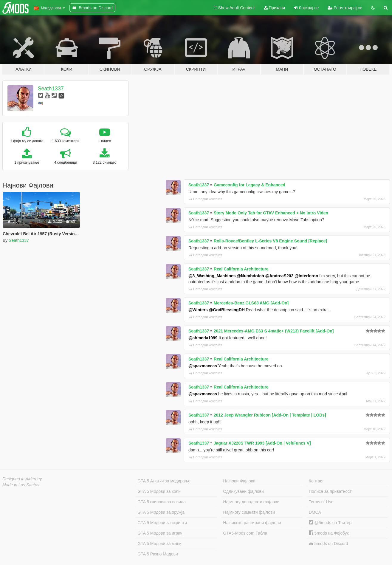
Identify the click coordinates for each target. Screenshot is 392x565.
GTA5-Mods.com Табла (245, 533)
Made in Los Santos (21, 485)
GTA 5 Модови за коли (159, 491)
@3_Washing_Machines (212, 276)
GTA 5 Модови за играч (160, 533)
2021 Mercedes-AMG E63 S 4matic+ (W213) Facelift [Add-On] (274, 331)
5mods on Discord (329, 544)
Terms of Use (321, 502)
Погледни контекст (205, 199)
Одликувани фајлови (244, 491)
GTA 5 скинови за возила (161, 502)
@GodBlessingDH (227, 310)
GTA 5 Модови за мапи (159, 544)
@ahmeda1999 (203, 338)
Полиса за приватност (330, 491)
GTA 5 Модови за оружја (161, 512)
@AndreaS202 (279, 276)
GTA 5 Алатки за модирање (164, 481)
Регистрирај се (345, 8)
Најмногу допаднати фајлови (251, 502)
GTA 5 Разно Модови (158, 554)
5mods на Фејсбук (329, 533)
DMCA (315, 512)
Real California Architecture (241, 269)
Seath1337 (51, 89)
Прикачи (275, 8)
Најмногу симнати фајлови (249, 512)
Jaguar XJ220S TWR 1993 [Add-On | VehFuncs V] (262, 443)
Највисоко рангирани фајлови (252, 523)
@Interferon (306, 276)
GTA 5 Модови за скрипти (162, 523)
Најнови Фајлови (240, 481)
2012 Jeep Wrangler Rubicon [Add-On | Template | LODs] (270, 415)
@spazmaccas (203, 366)
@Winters (198, 310)
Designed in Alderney (22, 479)
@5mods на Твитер (330, 523)
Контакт (316, 481)
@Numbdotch (250, 276)
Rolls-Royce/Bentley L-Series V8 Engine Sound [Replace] (270, 241)
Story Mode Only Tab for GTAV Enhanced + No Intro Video (271, 213)
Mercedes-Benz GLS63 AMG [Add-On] (251, 303)
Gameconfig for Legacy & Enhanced (250, 185)
